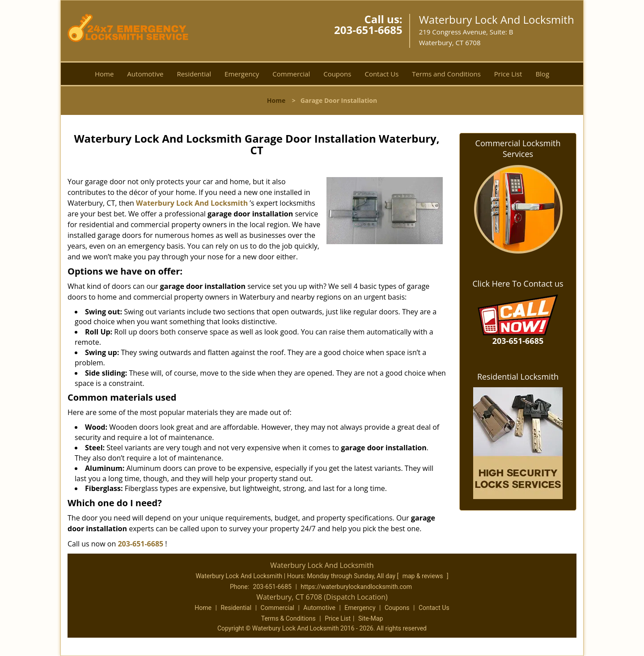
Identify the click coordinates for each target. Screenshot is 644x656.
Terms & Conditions (288, 618)
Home (104, 74)
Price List (508, 74)
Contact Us (381, 74)
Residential (194, 74)
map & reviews (424, 576)
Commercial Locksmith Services (518, 148)
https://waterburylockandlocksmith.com (356, 587)
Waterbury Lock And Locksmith (192, 203)
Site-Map (371, 618)
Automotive (145, 74)
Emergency (242, 74)
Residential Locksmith (518, 377)
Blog (542, 74)
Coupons (337, 74)
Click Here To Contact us (518, 284)
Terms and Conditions (446, 74)
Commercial (291, 74)
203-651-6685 (368, 30)
